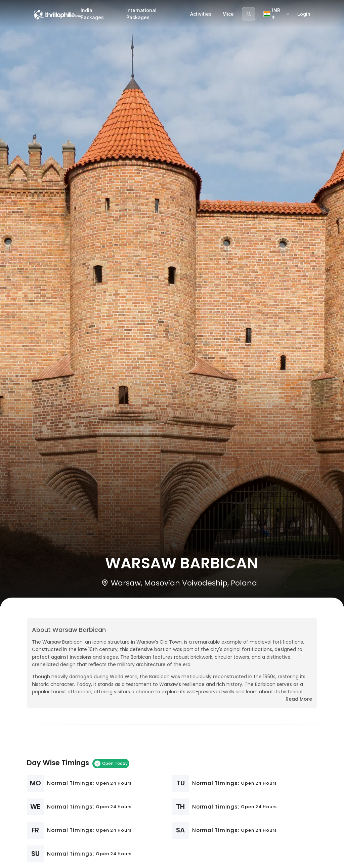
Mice (228, 14)
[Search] (249, 14)
